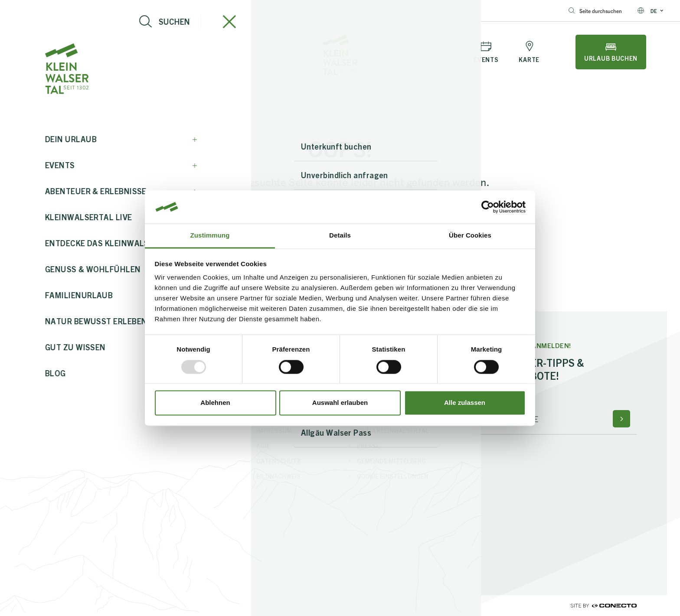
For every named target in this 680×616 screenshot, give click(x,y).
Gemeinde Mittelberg (391, 461)
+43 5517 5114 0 (118, 11)
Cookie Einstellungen (393, 476)
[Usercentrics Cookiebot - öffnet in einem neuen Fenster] (488, 207)
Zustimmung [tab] (210, 236)
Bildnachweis (278, 476)
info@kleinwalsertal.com (46, 11)
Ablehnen (215, 403)
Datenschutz (278, 461)
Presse (368, 446)
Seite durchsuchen (595, 11)
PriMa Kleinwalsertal (393, 430)
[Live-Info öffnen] (102, 52)
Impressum (274, 430)
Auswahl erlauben (340, 403)
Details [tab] (340, 236)
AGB (262, 446)
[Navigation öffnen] (52, 52)
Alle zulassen (465, 403)
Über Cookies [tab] (470, 236)
